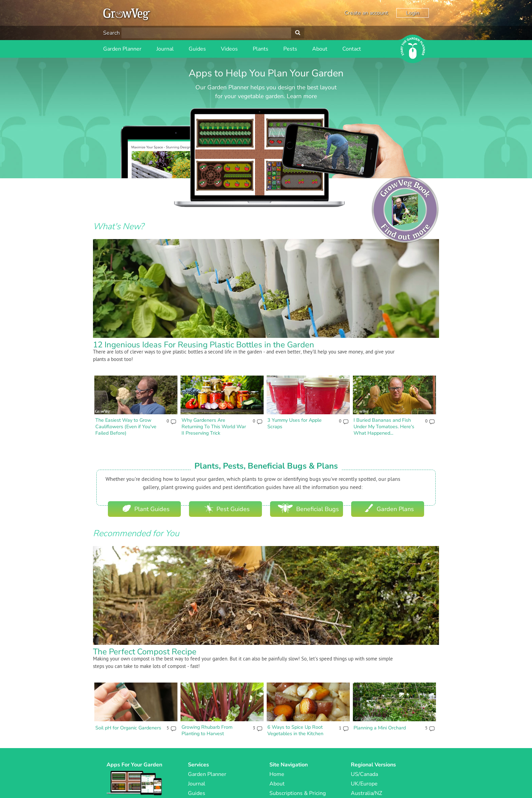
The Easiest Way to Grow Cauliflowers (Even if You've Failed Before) (126, 426)
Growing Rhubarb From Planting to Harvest (207, 730)
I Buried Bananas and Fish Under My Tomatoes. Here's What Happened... (384, 426)
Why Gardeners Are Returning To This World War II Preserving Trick (214, 426)
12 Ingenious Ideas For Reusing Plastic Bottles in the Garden (204, 345)
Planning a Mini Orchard (380, 728)
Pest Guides (227, 508)
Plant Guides (146, 508)
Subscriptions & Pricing (298, 793)
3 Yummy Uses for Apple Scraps (294, 423)
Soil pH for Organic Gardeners (128, 728)
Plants (261, 49)
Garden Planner (122, 49)
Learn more (302, 96)
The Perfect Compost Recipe (145, 652)
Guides (197, 49)
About (320, 49)
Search (111, 33)
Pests (290, 49)
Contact (352, 49)
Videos (229, 49)
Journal (165, 49)
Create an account (366, 13)
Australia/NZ (366, 793)
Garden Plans (389, 508)
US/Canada (364, 774)
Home (277, 774)
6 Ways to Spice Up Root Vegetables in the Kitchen (295, 730)
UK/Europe (364, 784)
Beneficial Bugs (308, 508)
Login (413, 13)
